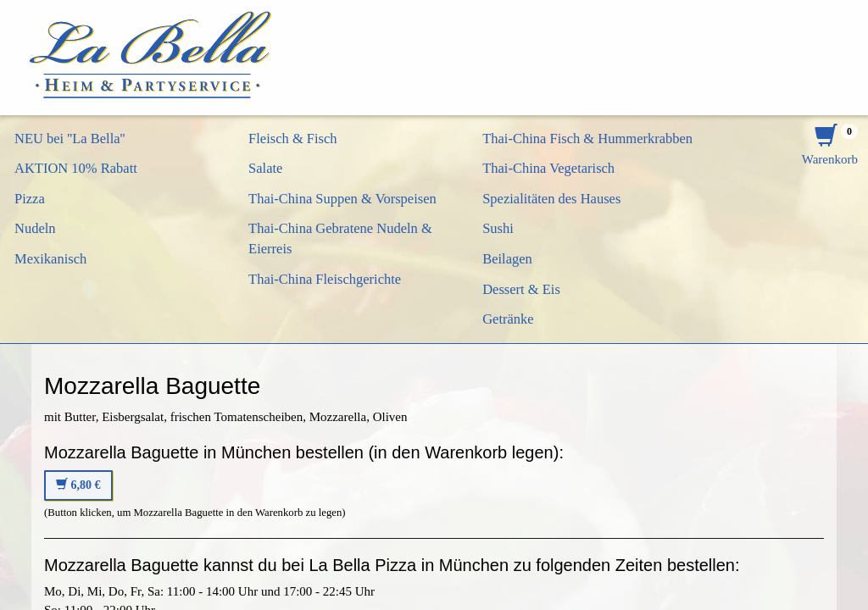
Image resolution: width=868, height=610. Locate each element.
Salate (265, 168)
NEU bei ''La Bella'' (70, 139)
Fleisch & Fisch (293, 139)
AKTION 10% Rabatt (76, 168)
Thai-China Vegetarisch (548, 168)
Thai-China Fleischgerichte (325, 279)
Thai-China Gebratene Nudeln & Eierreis (340, 238)
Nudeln (35, 228)
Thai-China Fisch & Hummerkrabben (587, 139)
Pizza (30, 199)
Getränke (508, 319)
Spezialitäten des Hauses (551, 199)
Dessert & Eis (521, 289)
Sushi (498, 228)
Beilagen (507, 259)
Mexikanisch (50, 259)
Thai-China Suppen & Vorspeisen (342, 199)
